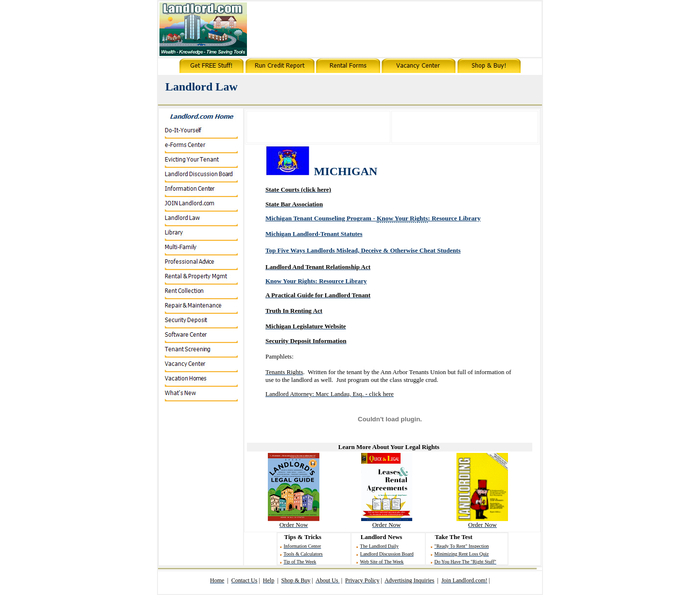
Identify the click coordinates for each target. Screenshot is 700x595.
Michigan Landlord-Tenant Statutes (314, 234)
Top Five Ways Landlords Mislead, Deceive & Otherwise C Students (363, 250)
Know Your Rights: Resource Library (316, 281)
